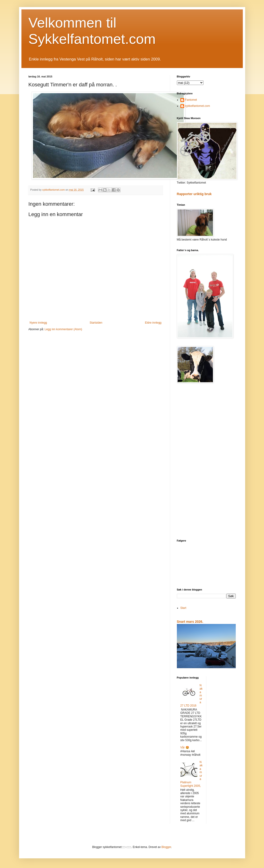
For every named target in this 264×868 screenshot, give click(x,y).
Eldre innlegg (153, 323)
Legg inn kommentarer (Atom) (63, 329)
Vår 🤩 (185, 747)
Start (183, 608)
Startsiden (96, 323)
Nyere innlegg (38, 323)
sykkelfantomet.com (198, 106)
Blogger (166, 847)
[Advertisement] (206, 462)
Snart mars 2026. (190, 622)
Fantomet (191, 100)
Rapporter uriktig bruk (194, 194)
